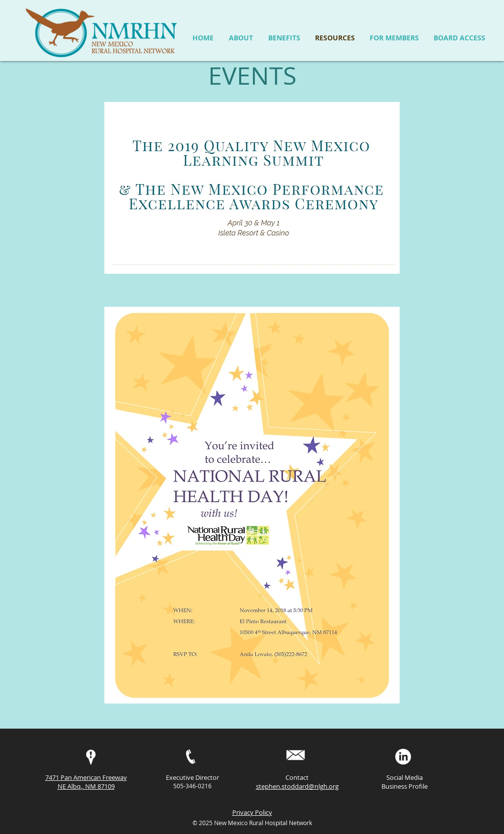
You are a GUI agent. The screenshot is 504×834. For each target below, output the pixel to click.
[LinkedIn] (403, 757)
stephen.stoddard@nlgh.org (297, 786)
